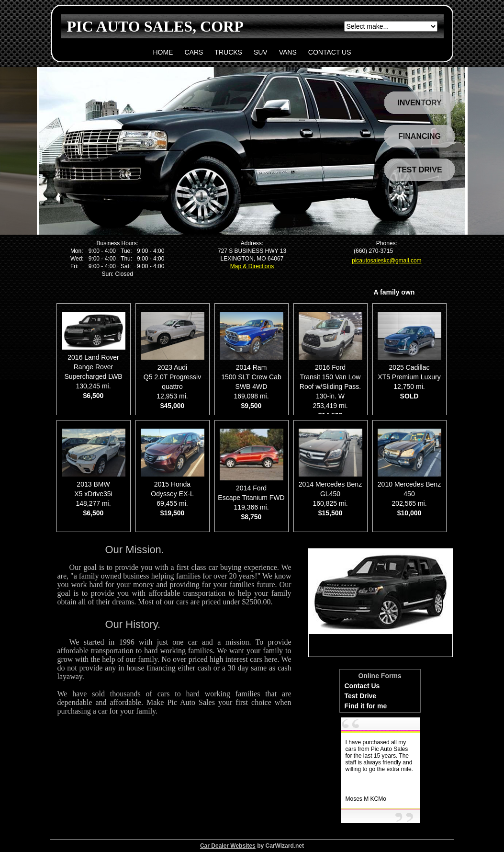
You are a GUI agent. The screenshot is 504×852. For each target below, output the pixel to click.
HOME (163, 52)
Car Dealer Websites (228, 846)
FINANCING (420, 136)
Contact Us (362, 686)
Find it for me (366, 706)
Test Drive (361, 696)
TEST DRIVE (419, 170)
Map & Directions (252, 266)
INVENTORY (419, 103)
